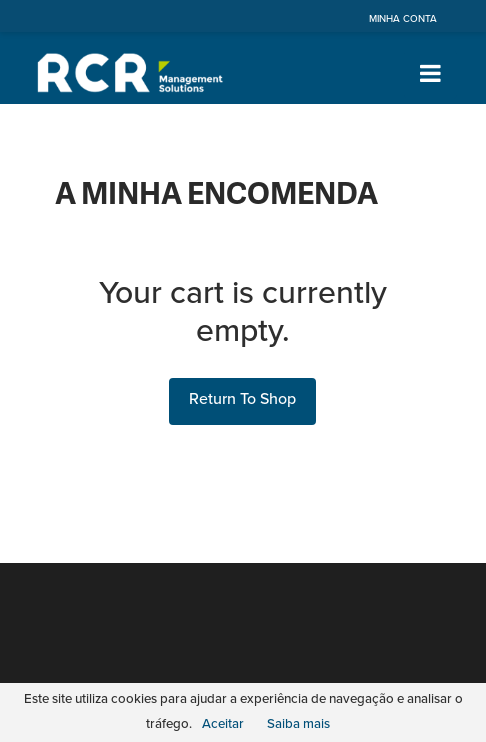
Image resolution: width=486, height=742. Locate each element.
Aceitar (223, 724)
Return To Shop (242, 399)
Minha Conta (403, 19)
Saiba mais (298, 724)
